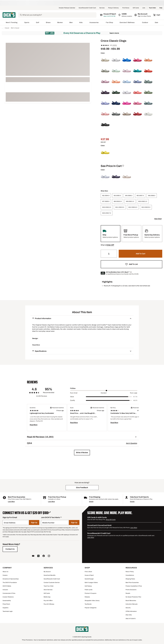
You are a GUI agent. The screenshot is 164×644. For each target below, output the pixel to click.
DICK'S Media (7, 586)
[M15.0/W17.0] (107, 213)
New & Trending (12, 22)
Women (60, 22)
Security (128, 608)
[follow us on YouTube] (33, 556)
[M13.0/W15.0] (146, 207)
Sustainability (7, 601)
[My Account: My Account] (143, 15)
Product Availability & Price (134, 586)
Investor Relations (8, 597)
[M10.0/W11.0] (143, 201)
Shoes (48, 22)
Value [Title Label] (72, 397)
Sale (156, 22)
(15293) (115, 45)
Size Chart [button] (158, 219)
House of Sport (89, 575)
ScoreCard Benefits (50, 575)
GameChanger (89, 579)
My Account (47, 572)
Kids (81, 22)
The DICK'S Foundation (10, 583)
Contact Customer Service (52, 583)
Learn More (114, 33)
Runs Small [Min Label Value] (74, 393)
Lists (144, 8)
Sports (27, 22)
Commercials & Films (9, 593)
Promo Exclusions (131, 590)
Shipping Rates (130, 579)
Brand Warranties (131, 601)
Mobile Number (48, 523)
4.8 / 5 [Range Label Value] (135, 400)
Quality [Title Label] (73, 400)
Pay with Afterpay (49, 604)
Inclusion (5, 590)
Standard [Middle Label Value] (104, 393)
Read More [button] (36, 345)
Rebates (87, 597)
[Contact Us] (10, 549)
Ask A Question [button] (132, 443)
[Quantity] (109, 254)
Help (161, 8)
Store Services (48, 590)
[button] (110, 245)
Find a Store (88, 572)
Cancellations (130, 575)
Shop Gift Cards (111, 520)
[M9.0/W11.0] (130, 201)
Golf (38, 22)
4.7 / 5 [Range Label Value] (135, 397)
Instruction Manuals (132, 604)
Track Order (152, 8)
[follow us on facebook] (44, 556)
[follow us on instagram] (49, 556)
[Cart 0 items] (157, 15)
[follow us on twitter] (38, 556)
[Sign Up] (34, 522)
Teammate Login (8, 611)
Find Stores (126, 8)
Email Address (10, 523)
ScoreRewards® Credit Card (87, 8)
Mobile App (47, 597)
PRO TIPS (129, 615)
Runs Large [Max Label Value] (134, 393)
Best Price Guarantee (132, 583)
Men (71, 22)
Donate (132, 502)
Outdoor (145, 22)
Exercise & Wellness (128, 22)
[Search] (61, 15)
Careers (5, 575)
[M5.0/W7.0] (140, 196)
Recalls (128, 593)
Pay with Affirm (48, 601)
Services (102, 8)
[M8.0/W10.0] (118, 201)
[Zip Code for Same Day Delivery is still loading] (125, 15)
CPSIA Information (131, 611)
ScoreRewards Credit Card (52, 579)
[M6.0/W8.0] (152, 196)
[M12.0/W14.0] (133, 207)
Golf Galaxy (88, 586)
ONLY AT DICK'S (131, 619)
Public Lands (89, 590)
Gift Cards (136, 8)
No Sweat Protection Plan (133, 597)
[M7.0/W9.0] (106, 201)
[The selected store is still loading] (110, 15)
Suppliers (5, 608)
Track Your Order (49, 586)
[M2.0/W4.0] (106, 196)
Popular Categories (91, 608)
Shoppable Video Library (92, 601)
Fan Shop (109, 22)
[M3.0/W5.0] (117, 196)
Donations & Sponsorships (11, 579)
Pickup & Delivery (113, 8)
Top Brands (88, 604)
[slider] (104, 391)
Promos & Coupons (91, 593)
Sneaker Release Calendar (67, 8)
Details (91, 502)
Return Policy (130, 572)
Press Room (6, 604)
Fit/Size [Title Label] (73, 388)
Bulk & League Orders (91, 583)
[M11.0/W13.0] (120, 207)
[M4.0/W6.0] (129, 196)
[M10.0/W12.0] (107, 207)
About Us (5, 572)
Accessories (94, 22)
